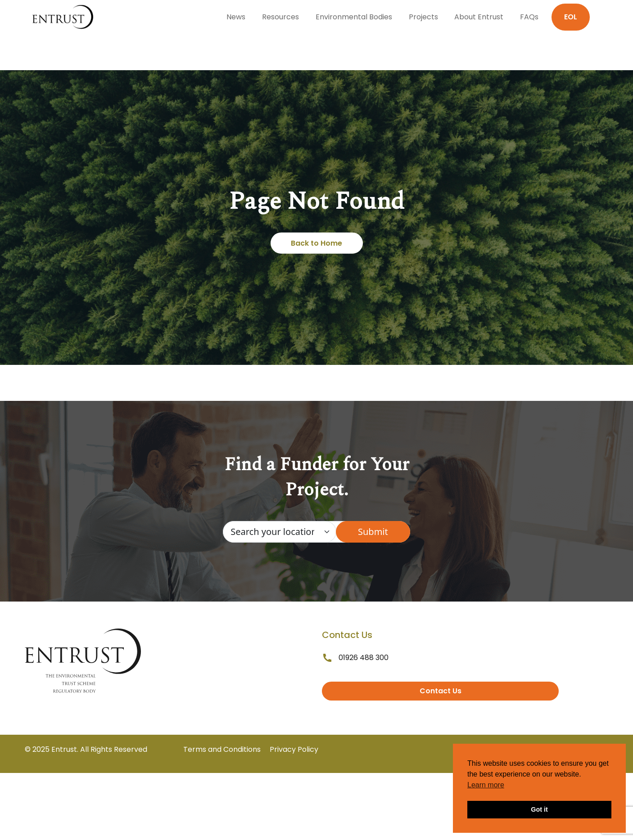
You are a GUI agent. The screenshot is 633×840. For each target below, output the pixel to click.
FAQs (529, 17)
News (236, 17)
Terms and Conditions (222, 749)
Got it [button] (539, 809)
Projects (423, 17)
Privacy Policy (294, 749)
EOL (571, 17)
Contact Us (441, 691)
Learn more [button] (486, 785)
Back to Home (316, 243)
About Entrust (479, 17)
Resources (280, 17)
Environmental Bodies (354, 17)
